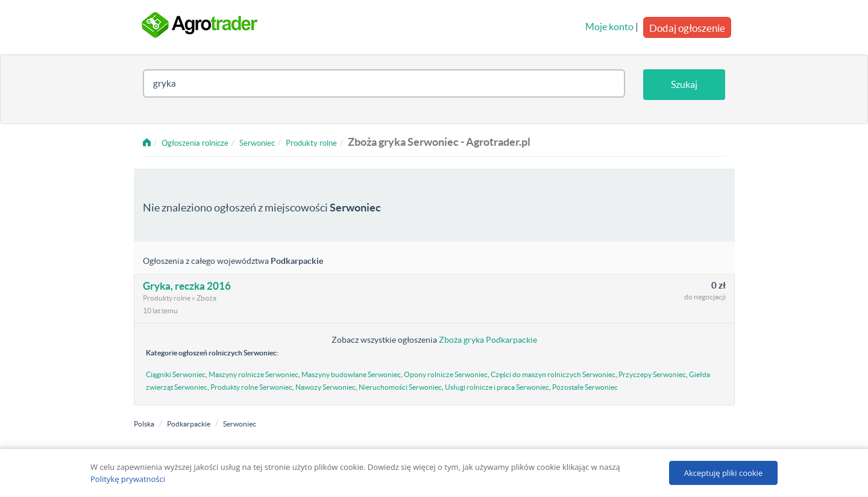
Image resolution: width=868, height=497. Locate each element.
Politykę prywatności (128, 479)
